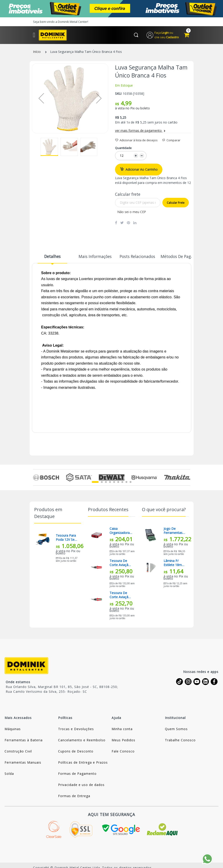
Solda (9, 774)
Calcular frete (176, 203)
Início (37, 52)
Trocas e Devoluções (76, 729)
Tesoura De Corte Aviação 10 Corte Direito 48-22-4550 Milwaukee (120, 595)
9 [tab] (131, 482)
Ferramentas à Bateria (24, 741)
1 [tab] (95, 482)
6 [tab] (118, 482)
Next (188, 478)
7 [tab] (122, 482)
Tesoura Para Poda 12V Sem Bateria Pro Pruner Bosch (67, 538)
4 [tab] (110, 482)
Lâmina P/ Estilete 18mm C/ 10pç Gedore (175, 563)
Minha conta (122, 729)
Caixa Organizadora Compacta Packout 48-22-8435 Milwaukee (121, 531)
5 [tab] (114, 482)
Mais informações (93, 257)
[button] (41, 99)
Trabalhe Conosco (180, 741)
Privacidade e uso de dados (81, 785)
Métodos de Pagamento (175, 257)
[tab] (52, 259)
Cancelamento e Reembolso (82, 741)
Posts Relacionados (134, 257)
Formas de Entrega (74, 796)
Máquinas (13, 729)
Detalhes (52, 257)
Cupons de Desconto (76, 752)
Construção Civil (18, 752)
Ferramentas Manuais (23, 763)
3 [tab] (106, 482)
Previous (36, 478)
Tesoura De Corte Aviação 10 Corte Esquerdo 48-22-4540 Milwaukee (120, 563)
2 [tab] (102, 482)
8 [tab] (126, 482)
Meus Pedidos (123, 741)
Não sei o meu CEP (132, 212)
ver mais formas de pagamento (140, 131)
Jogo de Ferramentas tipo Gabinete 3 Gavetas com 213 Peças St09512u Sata (175, 531)
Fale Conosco (123, 752)
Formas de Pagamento (77, 774)
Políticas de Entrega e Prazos (83, 763)
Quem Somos (176, 729)
